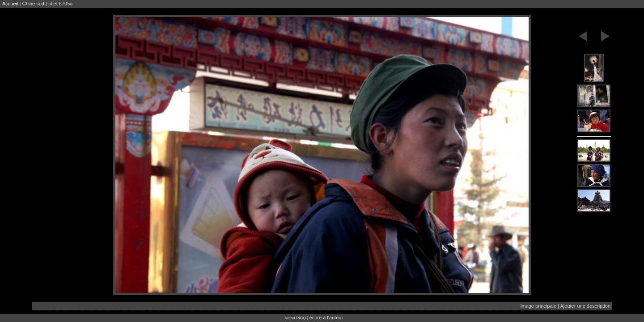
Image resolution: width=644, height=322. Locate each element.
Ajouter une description (585, 306)
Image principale (538, 306)
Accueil (10, 4)
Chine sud (33, 4)
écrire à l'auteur (326, 318)
